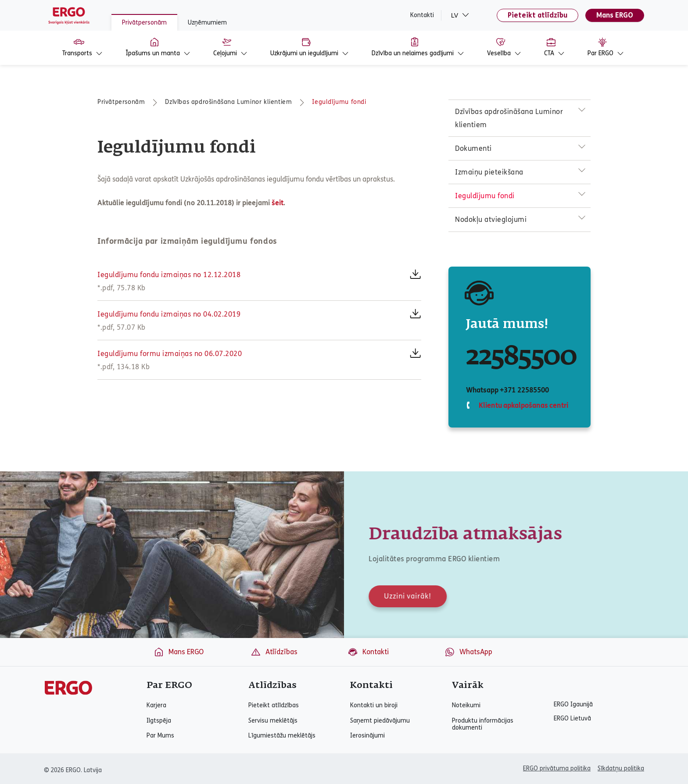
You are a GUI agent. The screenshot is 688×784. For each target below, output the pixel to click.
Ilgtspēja (159, 721)
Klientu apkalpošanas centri (523, 405)
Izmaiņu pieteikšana (489, 172)
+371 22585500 (524, 390)
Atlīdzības (274, 652)
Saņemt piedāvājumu (380, 721)
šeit (278, 203)
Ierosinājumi (367, 736)
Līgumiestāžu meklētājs (282, 736)
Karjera (156, 706)
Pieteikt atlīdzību (537, 15)
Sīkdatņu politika (621, 768)
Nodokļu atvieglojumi (491, 219)
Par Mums (160, 736)
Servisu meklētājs (273, 721)
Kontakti (422, 15)
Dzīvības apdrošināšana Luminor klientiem (228, 102)
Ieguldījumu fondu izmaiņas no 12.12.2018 (169, 275)
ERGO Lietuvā (572, 719)
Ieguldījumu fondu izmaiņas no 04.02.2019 (169, 314)
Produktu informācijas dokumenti (483, 724)
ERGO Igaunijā (573, 705)
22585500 (521, 357)
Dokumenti (473, 148)
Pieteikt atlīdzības (274, 706)
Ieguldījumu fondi (339, 102)
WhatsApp (468, 652)
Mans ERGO (615, 15)
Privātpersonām (144, 23)
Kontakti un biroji (374, 706)
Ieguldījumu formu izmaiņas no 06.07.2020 (170, 354)
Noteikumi (466, 706)
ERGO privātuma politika (557, 768)
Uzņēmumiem (207, 23)
